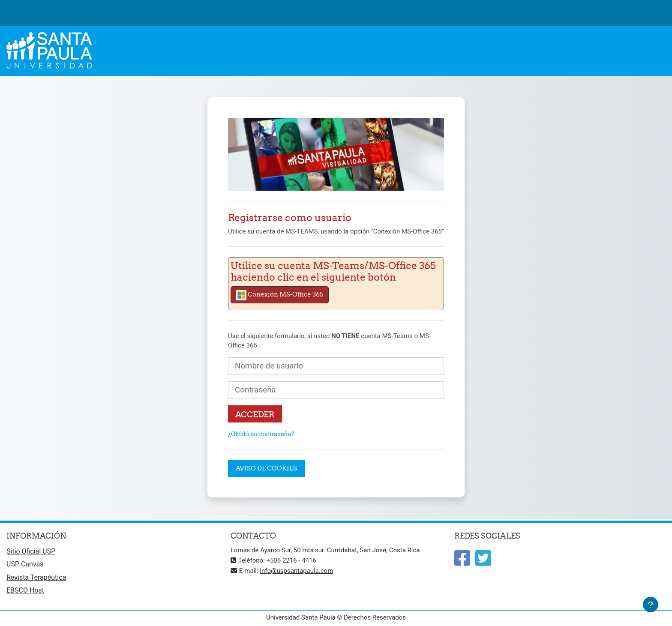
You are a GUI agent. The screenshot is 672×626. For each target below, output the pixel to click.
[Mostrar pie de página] (651, 605)
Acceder (255, 414)
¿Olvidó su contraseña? (261, 434)
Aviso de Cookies (266, 468)
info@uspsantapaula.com (296, 571)
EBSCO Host (25, 590)
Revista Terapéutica (36, 577)
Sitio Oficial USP (31, 551)
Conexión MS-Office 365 (280, 295)
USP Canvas (25, 564)
